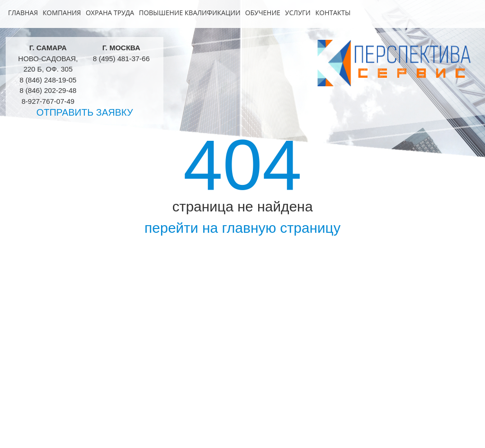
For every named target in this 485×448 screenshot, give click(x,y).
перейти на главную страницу (242, 228)
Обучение (263, 13)
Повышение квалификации (189, 13)
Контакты (333, 13)
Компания (62, 13)
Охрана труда (110, 13)
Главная (23, 13)
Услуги (298, 13)
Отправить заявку (85, 112)
